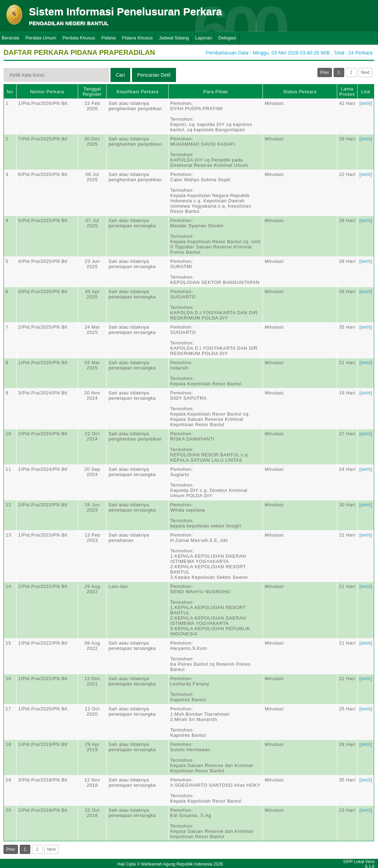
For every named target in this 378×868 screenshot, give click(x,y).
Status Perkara (300, 92)
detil (366, 103)
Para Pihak (215, 92)
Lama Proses (347, 91)
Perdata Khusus (79, 38)
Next (366, 72)
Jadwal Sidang (174, 38)
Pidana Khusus (137, 38)
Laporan (204, 38)
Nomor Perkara (47, 92)
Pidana (108, 38)
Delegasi (227, 38)
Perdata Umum (41, 38)
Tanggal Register (92, 91)
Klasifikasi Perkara (137, 92)
